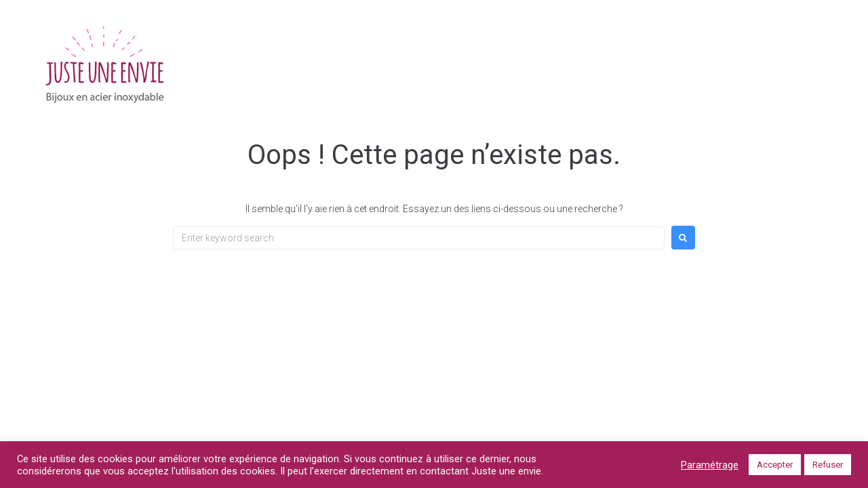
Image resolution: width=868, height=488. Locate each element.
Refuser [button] (828, 465)
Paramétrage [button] (710, 465)
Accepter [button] (775, 465)
